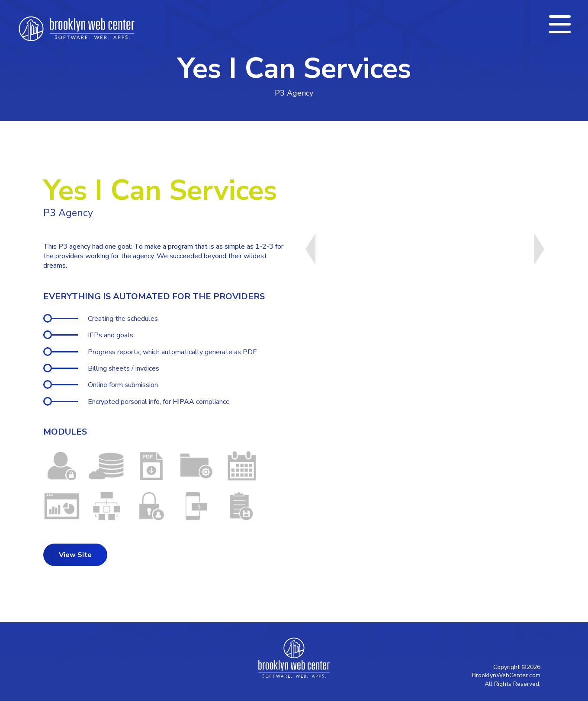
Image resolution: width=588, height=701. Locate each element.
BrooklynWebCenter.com (506, 675)
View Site (75, 555)
